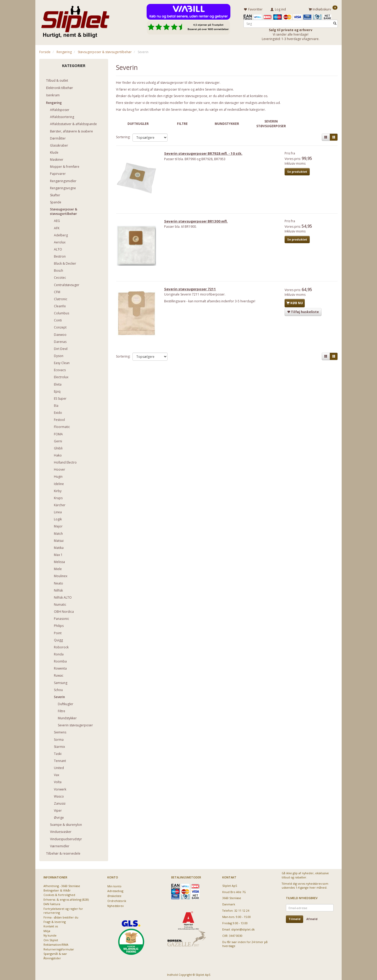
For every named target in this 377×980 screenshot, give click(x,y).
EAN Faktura (52, 903)
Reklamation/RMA (56, 944)
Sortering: (123, 136)
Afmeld (312, 918)
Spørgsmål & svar (55, 953)
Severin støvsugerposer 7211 (192, 292)
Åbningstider (52, 957)
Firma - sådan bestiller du (61, 916)
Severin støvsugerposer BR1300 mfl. (198, 223)
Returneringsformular (59, 948)
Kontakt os (51, 925)
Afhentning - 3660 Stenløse (62, 885)
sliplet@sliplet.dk (243, 929)
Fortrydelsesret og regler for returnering (63, 910)
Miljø (47, 930)
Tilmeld (295, 918)
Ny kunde (50, 935)
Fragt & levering (55, 921)
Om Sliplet (51, 939)
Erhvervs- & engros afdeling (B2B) (66, 899)
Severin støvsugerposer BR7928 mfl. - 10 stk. (205, 154)
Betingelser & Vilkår (57, 890)
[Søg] (335, 23)
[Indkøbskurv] (323, 9)
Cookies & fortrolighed (59, 894)
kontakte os (259, 95)
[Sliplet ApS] (75, 20)
